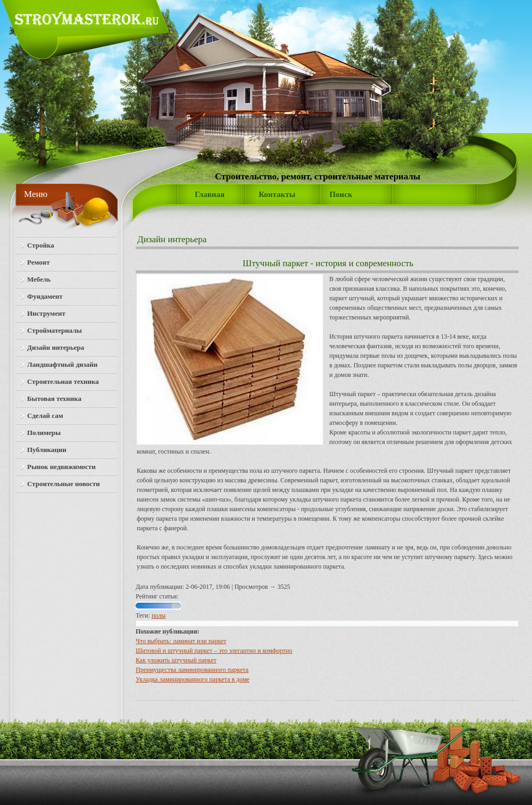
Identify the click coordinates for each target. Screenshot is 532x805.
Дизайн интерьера (172, 239)
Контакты (277, 194)
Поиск (341, 194)
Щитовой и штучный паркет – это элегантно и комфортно (214, 651)
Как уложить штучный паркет (176, 660)
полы (159, 615)
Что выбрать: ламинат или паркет (181, 641)
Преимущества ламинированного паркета (192, 670)
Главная (210, 194)
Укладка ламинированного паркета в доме (193, 679)
